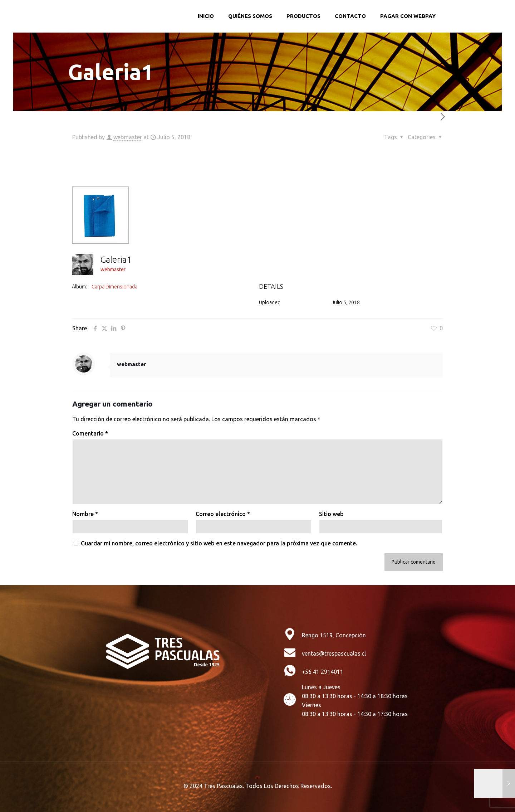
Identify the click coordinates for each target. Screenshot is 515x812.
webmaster (128, 137)
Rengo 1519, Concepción (334, 635)
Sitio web (331, 514)
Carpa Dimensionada (114, 287)
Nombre (85, 514)
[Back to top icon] (257, 777)
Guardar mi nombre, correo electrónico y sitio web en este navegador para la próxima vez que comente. (219, 543)
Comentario (90, 433)
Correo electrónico (223, 514)
